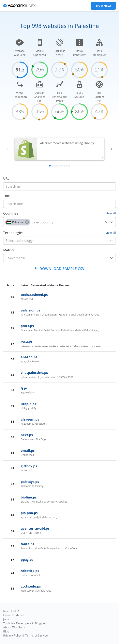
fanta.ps (27, 544)
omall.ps (28, 451)
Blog (6, 631)
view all (111, 213)
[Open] (111, 222)
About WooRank (14, 627)
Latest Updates (13, 615)
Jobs (6, 619)
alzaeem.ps (30, 419)
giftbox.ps (29, 466)
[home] (19, 6)
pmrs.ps (27, 326)
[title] (59, 186)
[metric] (54, 258)
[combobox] (59, 222)
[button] (18, 222)
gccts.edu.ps (31, 586)
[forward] (111, 149)
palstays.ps (30, 482)
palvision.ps (30, 310)
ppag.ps (27, 560)
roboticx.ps (30, 571)
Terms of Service (36, 635)
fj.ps (24, 388)
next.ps (27, 435)
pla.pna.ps (29, 513)
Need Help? (11, 611)
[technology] (54, 241)
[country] (67, 222)
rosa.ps (27, 341)
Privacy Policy (12, 635)
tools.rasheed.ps (34, 295)
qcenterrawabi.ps (35, 528)
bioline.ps (29, 497)
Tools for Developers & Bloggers (25, 623)
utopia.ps (28, 404)
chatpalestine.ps (34, 373)
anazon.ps (29, 357)
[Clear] (106, 222)
